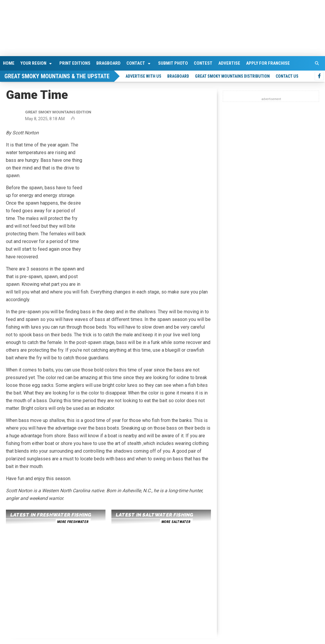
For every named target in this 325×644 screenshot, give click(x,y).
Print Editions (75, 63)
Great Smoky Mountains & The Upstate (57, 76)
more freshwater (73, 522)
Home (9, 63)
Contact (136, 63)
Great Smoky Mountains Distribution (232, 76)
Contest (203, 63)
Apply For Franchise (268, 63)
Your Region (33, 63)
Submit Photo (173, 63)
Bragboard (108, 63)
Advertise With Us (143, 76)
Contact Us (287, 76)
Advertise (229, 63)
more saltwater (176, 522)
